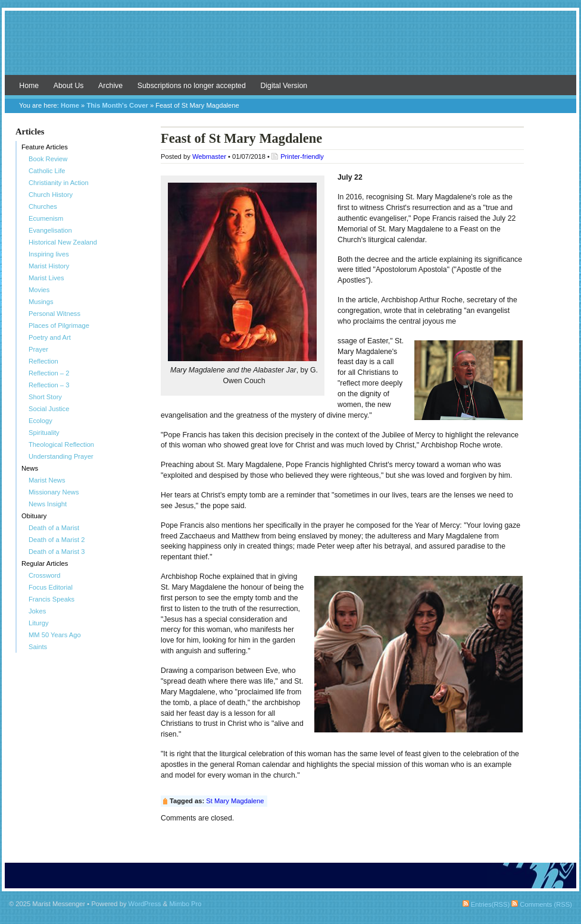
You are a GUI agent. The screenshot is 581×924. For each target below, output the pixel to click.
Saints (38, 647)
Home (29, 86)
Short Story (45, 397)
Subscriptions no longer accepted (192, 86)
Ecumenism (46, 218)
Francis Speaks (51, 599)
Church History (51, 195)
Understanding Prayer (61, 456)
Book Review (48, 159)
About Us (69, 86)
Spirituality (44, 433)
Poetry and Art (50, 337)
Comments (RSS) (542, 904)
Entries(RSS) (486, 904)
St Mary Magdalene (235, 801)
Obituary (34, 516)
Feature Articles (45, 147)
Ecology (40, 421)
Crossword (44, 575)
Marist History (49, 266)
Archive (110, 86)
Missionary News (54, 492)
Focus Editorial (51, 587)
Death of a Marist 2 (57, 540)
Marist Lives (46, 278)
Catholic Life (47, 171)
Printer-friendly (302, 156)
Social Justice (49, 409)
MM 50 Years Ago (55, 635)
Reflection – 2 (49, 373)
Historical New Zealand (63, 242)
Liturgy (39, 623)
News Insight (48, 504)
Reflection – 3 (49, 385)
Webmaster (209, 156)
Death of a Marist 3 (57, 552)
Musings (41, 302)
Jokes (37, 611)
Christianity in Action (59, 183)
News (30, 468)
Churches (43, 206)
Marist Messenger (290, 49)
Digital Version (284, 86)
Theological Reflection (61, 444)
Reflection (43, 361)
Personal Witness (54, 314)
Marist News (47, 480)
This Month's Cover (117, 105)
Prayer (38, 349)
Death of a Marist (54, 528)
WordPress (145, 904)
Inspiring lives (49, 254)
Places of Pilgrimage (59, 325)
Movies (39, 290)
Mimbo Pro (185, 904)
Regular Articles (45, 563)
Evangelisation (50, 230)
